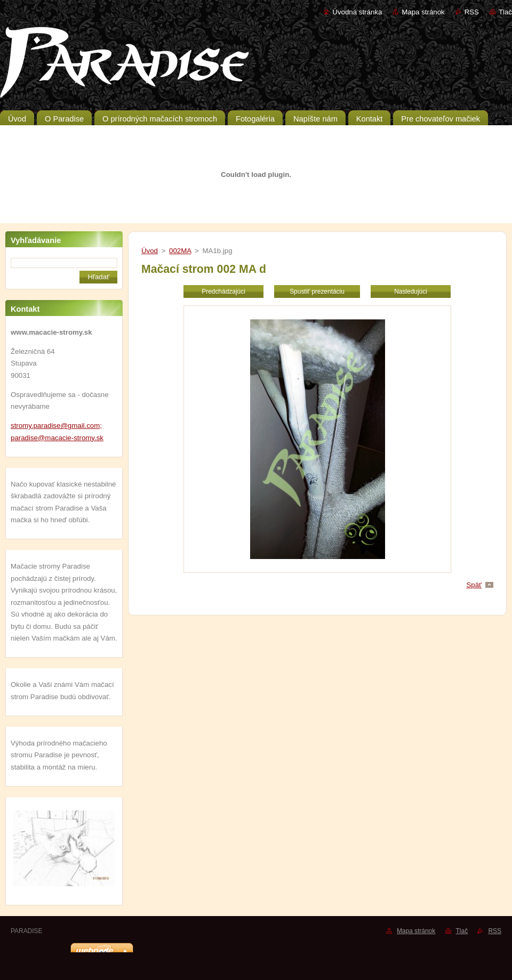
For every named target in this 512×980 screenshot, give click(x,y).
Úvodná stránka (357, 12)
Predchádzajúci (223, 291)
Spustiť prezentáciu (317, 291)
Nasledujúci (411, 291)
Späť (474, 585)
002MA (180, 251)
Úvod (150, 251)
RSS (472, 12)
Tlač (505, 12)
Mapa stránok (423, 12)
